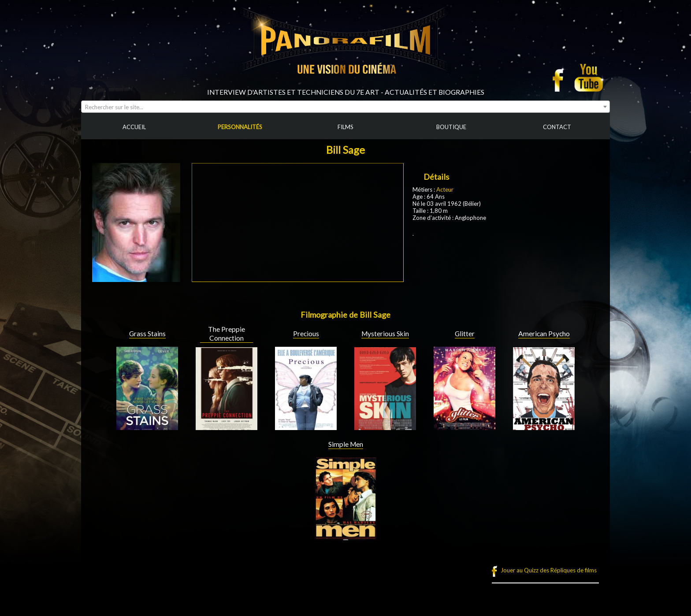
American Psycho (544, 334)
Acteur (445, 189)
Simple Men (346, 444)
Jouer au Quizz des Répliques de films (549, 570)
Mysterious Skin (385, 334)
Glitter (465, 334)
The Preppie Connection (227, 334)
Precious (306, 334)
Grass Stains (147, 334)
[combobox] (345, 107)
